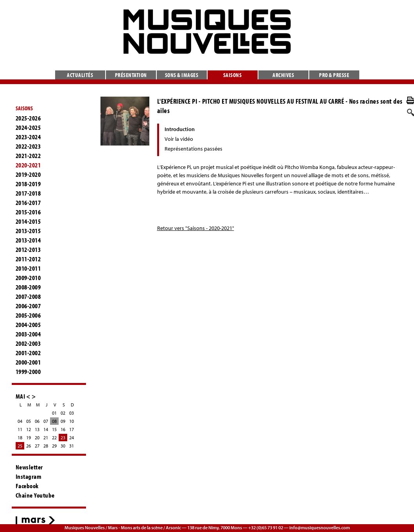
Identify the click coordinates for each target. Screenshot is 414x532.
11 (20, 429)
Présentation (131, 75)
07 (46, 421)
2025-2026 (28, 118)
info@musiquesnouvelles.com (320, 528)
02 (63, 413)
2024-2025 (28, 128)
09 (63, 421)
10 (72, 421)
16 (63, 429)
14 (46, 429)
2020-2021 (28, 165)
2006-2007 (28, 306)
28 (46, 446)
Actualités (80, 75)
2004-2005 (28, 325)
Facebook (27, 486)
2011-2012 (28, 259)
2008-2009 (28, 287)
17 (72, 429)
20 (37, 438)
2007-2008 (28, 297)
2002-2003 (28, 343)
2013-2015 (28, 231)
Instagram (29, 476)
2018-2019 (28, 184)
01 (54, 413)
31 (72, 446)
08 (54, 421)
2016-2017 (28, 203)
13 (37, 429)
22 (54, 438)
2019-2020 (28, 174)
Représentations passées (194, 149)
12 (29, 429)
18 (20, 438)
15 (54, 429)
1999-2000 (28, 372)
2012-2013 (28, 250)
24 (72, 438)
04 (20, 421)
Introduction (180, 129)
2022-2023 (28, 146)
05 (29, 421)
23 (63, 438)
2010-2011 (28, 268)
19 (29, 438)
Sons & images (182, 75)
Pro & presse (334, 75)
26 (29, 446)
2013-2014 (28, 240)
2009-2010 (28, 278)
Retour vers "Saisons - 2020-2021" (196, 228)
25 (20, 446)
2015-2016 (28, 212)
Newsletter (29, 467)
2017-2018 (28, 193)
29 (54, 446)
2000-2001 (28, 362)
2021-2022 (28, 156)
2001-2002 (28, 353)
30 (63, 446)
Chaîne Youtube (35, 495)
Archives (283, 75)
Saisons (233, 75)
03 (72, 413)
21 (46, 438)
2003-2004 (28, 334)
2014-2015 (28, 221)
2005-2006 (28, 315)
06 (37, 421)
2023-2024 (28, 137)
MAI (21, 396)
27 (37, 446)
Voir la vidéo (179, 139)
